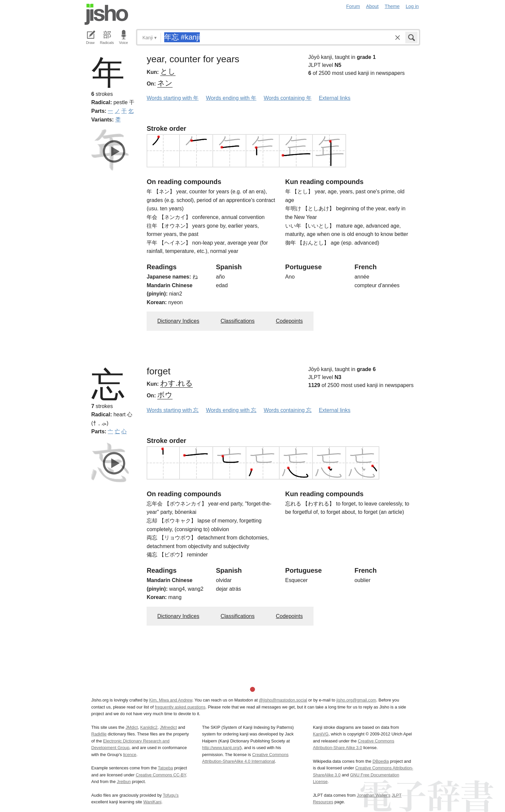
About (372, 6)
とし (168, 71)
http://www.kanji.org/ (221, 748)
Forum (353, 6)
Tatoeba (166, 768)
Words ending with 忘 (231, 410)
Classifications (237, 321)
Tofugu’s (171, 795)
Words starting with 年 (173, 98)
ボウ (165, 395)
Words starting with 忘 (173, 410)
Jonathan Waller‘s (374, 795)
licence (130, 755)
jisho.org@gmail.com (356, 700)
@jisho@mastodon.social (283, 700)
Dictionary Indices (178, 321)
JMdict (132, 727)
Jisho (106, 14)
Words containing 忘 (288, 410)
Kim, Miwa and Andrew (171, 700)
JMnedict (168, 727)
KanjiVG (321, 734)
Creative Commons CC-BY (161, 775)
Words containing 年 (288, 98)
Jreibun (124, 782)
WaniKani (152, 802)
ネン (165, 83)
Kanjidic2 (149, 727)
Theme (392, 6)
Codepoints (289, 321)
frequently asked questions (180, 707)
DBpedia (380, 761)
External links (335, 98)
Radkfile (99, 734)
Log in (412, 6)
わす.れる (177, 383)
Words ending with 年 (231, 98)
